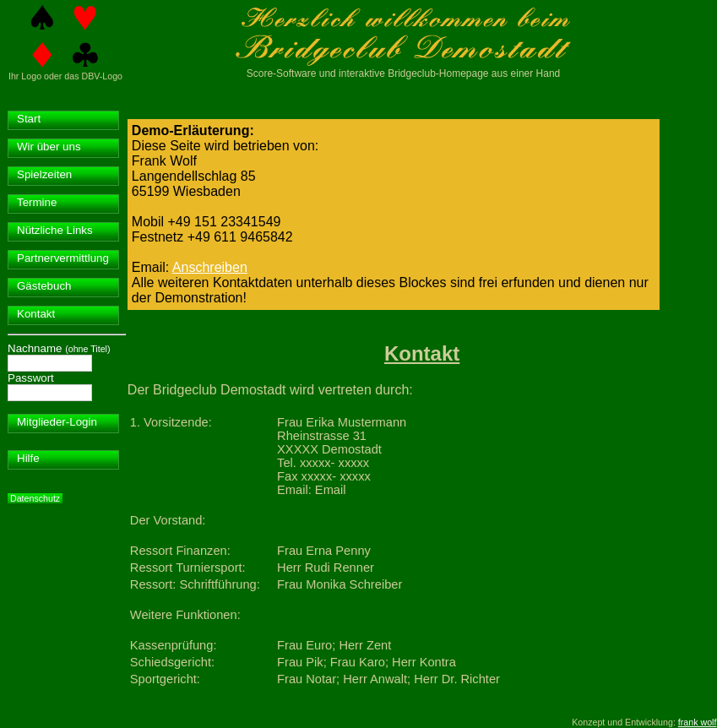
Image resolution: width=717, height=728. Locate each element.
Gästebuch (44, 286)
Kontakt (36, 314)
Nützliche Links (55, 230)
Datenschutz (35, 498)
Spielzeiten (44, 174)
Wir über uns (49, 147)
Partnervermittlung (63, 258)
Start (29, 119)
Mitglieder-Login (57, 422)
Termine (37, 202)
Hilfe (28, 458)
